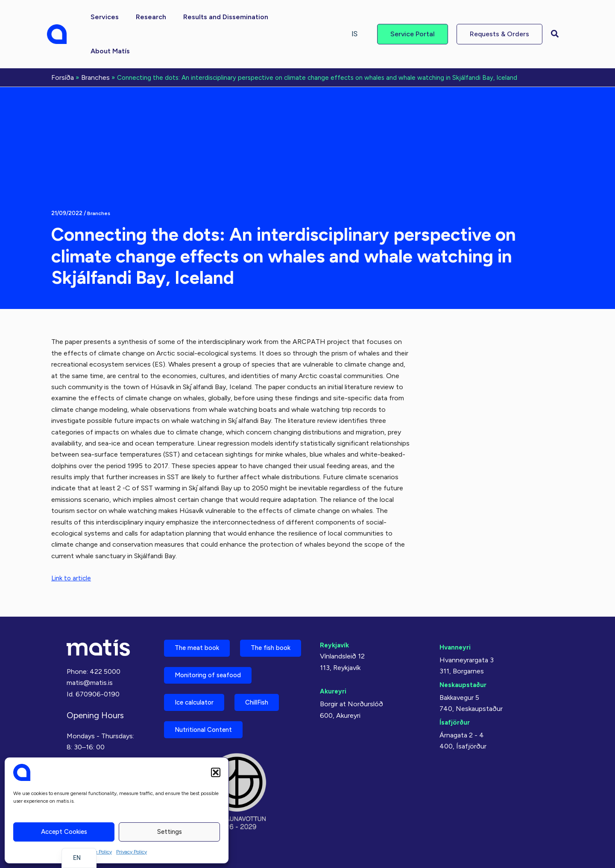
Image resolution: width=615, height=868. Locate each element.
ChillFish (269, 698)
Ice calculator (199, 698)
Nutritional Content (208, 728)
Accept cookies (64, 832)
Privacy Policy (132, 852)
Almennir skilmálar (93, 750)
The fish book (199, 639)
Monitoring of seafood (213, 668)
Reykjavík (335, 604)
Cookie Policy (97, 852)
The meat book (201, 609)
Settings (170, 832)
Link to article (72, 543)
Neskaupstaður (464, 644)
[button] (216, 772)
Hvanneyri (456, 607)
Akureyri (334, 651)
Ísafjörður (455, 682)
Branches (99, 178)
